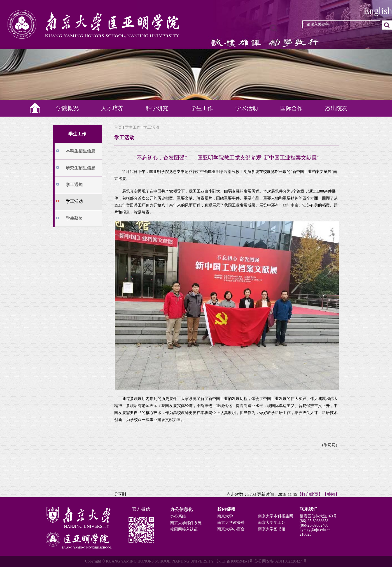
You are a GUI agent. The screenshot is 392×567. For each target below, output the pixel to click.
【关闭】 (331, 494)
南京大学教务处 (231, 523)
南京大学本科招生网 (276, 516)
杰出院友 (336, 108)
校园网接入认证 (184, 529)
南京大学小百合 (231, 529)
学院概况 (67, 108)
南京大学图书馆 (272, 529)
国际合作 (291, 108)
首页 (118, 127)
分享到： (122, 494)
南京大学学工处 (272, 523)
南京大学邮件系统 (186, 523)
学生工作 (202, 108)
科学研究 (157, 108)
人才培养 (112, 108)
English (378, 11)
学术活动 (247, 108)
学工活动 (151, 127)
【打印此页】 (310, 494)
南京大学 (225, 516)
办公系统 (178, 516)
